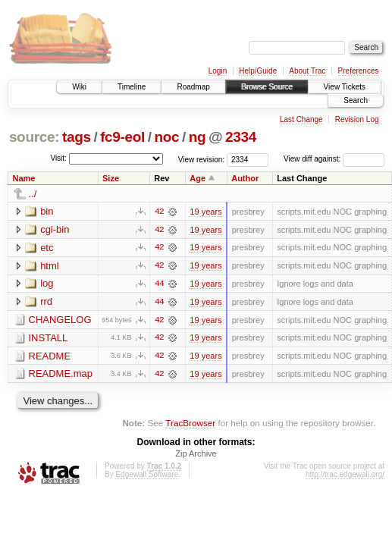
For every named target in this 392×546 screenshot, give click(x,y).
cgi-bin (55, 229)
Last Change (301, 119)
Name (24, 178)
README (50, 357)
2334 (241, 137)
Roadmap (193, 87)
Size (111, 178)
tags (77, 137)
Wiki (79, 87)
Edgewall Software (147, 476)
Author (245, 178)
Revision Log (357, 119)
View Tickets (345, 87)
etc (47, 248)
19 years (205, 212)
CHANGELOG (60, 320)
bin (47, 211)
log (47, 284)
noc (166, 137)
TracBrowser (190, 424)
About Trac (307, 71)
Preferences (359, 71)
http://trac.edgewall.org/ (345, 476)
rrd (46, 302)
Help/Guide (258, 71)
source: (34, 137)
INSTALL (49, 339)
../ (33, 194)
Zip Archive (196, 455)
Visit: (58, 158)
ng (198, 137)
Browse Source (267, 87)
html (50, 266)
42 (159, 212)
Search (356, 100)
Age (198, 178)
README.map (61, 375)
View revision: (202, 159)
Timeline (132, 87)
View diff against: (334, 159)
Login (218, 71)
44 (159, 284)
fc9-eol (122, 137)
